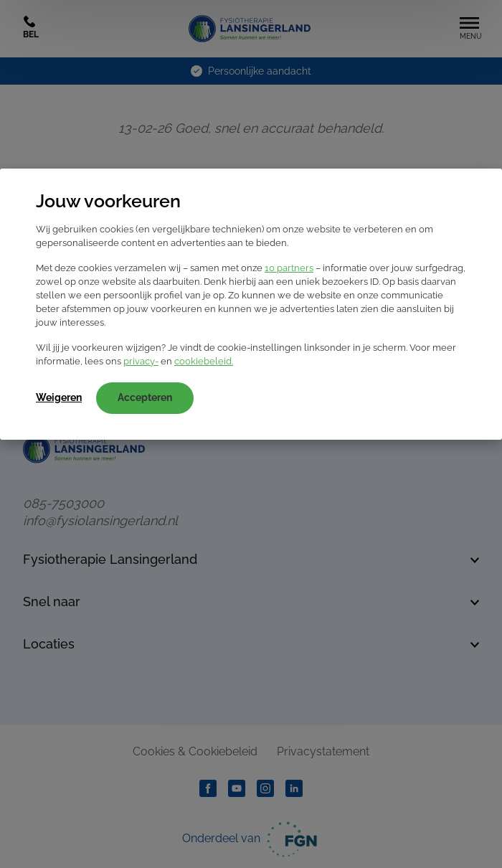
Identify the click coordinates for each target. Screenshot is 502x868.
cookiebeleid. (204, 361)
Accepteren (145, 397)
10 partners (289, 268)
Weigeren (59, 397)
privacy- (141, 361)
